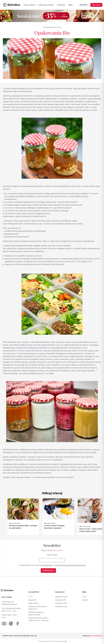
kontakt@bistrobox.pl (9, 604)
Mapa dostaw (34, 603)
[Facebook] (18, 624)
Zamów (96, 5)
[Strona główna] (12, 5)
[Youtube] (4, 624)
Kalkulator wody (61, 606)
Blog (70, 5)
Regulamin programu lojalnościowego (36, 613)
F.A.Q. (31, 597)
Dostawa (61, 5)
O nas (84, 597)
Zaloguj (84, 5)
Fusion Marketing (96, 636)
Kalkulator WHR (61, 603)
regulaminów (47, 565)
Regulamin (32, 600)
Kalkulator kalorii (46, 5)
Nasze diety (29, 5)
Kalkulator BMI (61, 600)
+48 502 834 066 (8, 602)
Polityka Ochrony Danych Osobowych (38, 608)
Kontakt (85, 600)
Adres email (52, 555)
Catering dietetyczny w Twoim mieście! (52, 641)
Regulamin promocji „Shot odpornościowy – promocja (38, 619)
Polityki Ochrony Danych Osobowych (70, 565)
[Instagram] (11, 624)
